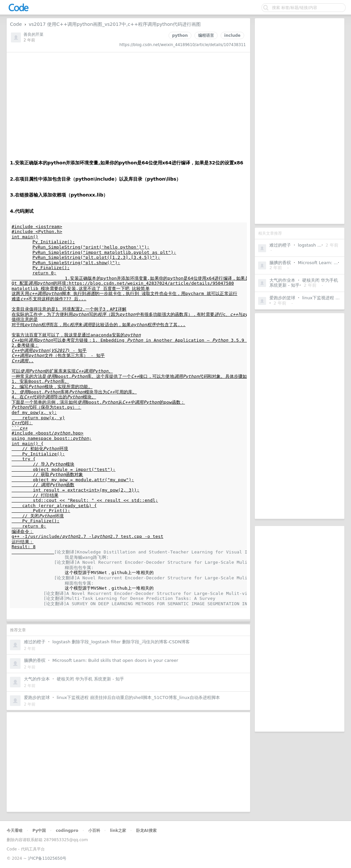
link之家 (118, 831)
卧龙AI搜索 (146, 831)
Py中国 (39, 831)
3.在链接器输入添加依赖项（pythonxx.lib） (59, 195)
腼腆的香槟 (280, 263)
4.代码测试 (22, 211)
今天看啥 (15, 831)
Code (16, 24)
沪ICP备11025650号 (47, 858)
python (180, 35)
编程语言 (206, 35)
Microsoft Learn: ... (318, 263)
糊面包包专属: (80, 568)
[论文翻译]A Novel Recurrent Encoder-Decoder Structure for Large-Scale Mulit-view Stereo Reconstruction (188, 562)
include (232, 35)
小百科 (94, 831)
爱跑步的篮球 (282, 298)
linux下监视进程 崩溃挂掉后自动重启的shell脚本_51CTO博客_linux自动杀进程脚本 (138, 697)
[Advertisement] (300, 121)
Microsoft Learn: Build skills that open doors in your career (115, 660)
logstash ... (310, 245)
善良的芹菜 (34, 34)
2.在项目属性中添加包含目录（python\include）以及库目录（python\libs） (95, 179)
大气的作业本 (282, 280)
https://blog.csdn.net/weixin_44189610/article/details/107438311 (183, 45)
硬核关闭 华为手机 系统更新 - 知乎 (90, 679)
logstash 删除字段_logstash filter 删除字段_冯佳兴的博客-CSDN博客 (121, 642)
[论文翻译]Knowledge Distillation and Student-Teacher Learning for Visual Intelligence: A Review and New (189, 552)
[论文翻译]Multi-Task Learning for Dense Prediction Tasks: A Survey (129, 598)
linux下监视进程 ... (321, 298)
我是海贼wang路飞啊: (88, 557)
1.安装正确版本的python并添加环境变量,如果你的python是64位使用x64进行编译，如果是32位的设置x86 (127, 163)
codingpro (67, 831)
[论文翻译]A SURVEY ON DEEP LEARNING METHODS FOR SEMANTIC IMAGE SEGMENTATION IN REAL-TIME (159, 604)
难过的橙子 (280, 245)
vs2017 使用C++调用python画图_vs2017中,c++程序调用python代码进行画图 (115, 24)
